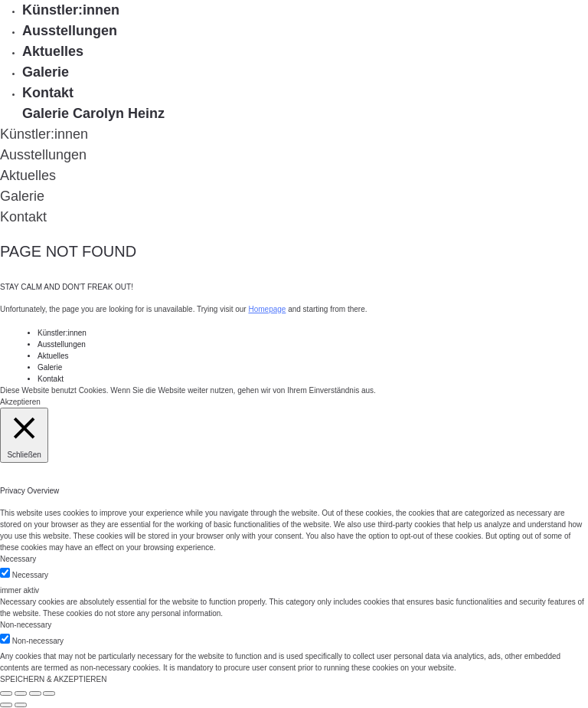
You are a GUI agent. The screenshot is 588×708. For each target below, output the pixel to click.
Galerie (46, 72)
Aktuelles (53, 51)
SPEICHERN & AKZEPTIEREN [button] (53, 679)
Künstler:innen (71, 10)
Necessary (30, 575)
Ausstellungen (70, 31)
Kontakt (48, 93)
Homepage (267, 309)
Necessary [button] (18, 559)
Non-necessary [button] (26, 625)
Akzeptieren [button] (20, 402)
